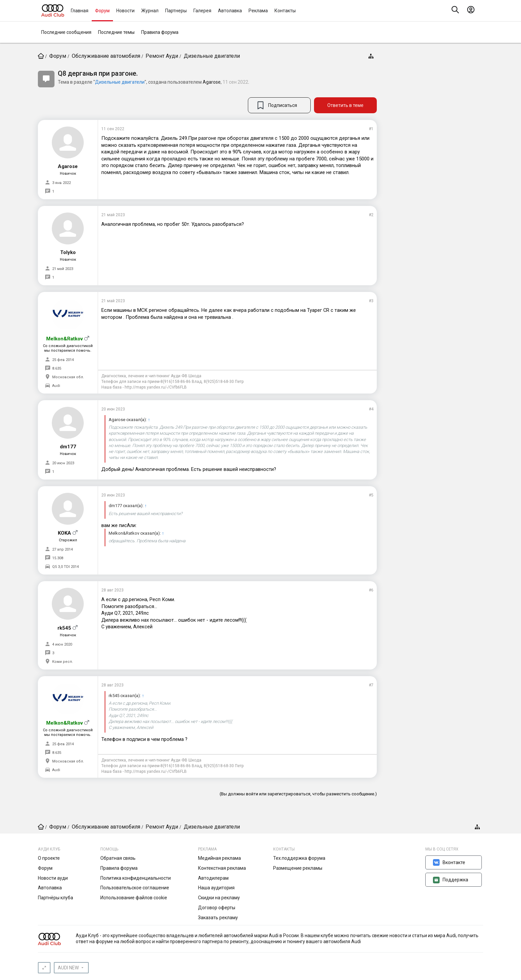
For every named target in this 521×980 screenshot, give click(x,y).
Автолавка (230, 11)
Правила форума (160, 32)
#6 (371, 590)
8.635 (57, 368)
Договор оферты (217, 908)
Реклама (258, 11)
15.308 (58, 558)
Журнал (150, 11)
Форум (102, 11)
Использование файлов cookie (134, 898)
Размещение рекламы (298, 868)
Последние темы (116, 32)
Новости (125, 11)
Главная (80, 11)
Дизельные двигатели (120, 82)
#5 (371, 495)
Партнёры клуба (55, 898)
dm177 (68, 447)
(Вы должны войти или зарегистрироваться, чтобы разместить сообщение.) (298, 794)
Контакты (285, 11)
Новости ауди (53, 878)
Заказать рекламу (218, 918)
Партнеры (176, 11)
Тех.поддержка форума (299, 858)
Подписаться (283, 105)
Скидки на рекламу (219, 898)
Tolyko (68, 252)
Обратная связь (118, 858)
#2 (371, 215)
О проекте (49, 858)
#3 (371, 301)
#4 (371, 409)
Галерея (202, 11)
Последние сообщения (66, 32)
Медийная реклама (219, 858)
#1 (371, 129)
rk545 (64, 628)
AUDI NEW (68, 968)
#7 (371, 685)
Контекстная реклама (222, 868)
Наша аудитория (216, 888)
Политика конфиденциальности (136, 878)
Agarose (212, 82)
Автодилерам (213, 878)
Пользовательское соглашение (135, 888)
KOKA (64, 533)
